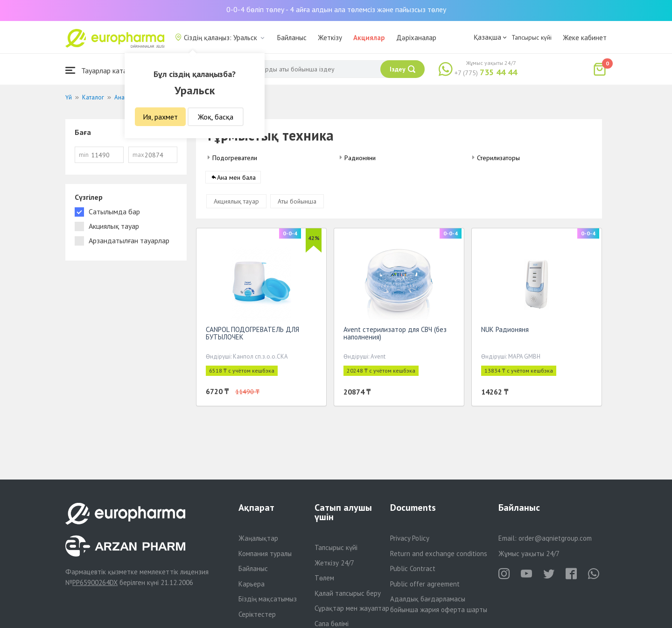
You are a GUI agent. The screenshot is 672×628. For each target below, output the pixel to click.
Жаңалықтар (258, 538)
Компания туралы (265, 554)
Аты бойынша (297, 203)
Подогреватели (235, 158)
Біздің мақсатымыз (268, 599)
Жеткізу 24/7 (334, 563)
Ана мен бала (236, 179)
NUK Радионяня (505, 331)
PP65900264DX (95, 582)
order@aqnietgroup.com (555, 538)
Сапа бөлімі (332, 624)
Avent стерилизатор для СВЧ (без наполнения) (395, 335)
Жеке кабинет (585, 38)
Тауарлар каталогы (104, 70)
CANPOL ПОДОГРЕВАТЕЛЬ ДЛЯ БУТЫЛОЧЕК (252, 335)
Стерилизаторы (498, 158)
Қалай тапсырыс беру (348, 593)
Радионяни (360, 158)
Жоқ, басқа (216, 117)
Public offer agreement (425, 584)
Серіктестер (257, 614)
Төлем (324, 578)
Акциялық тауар (236, 203)
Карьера (252, 584)
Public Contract (413, 568)
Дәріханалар (416, 38)
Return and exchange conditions (439, 554)
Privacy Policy (410, 538)
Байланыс (292, 38)
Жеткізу (330, 38)
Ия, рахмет (160, 117)
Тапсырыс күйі (532, 37)
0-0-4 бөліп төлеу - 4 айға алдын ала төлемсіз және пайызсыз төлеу (336, 9)
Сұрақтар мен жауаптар (352, 608)
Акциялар (369, 38)
